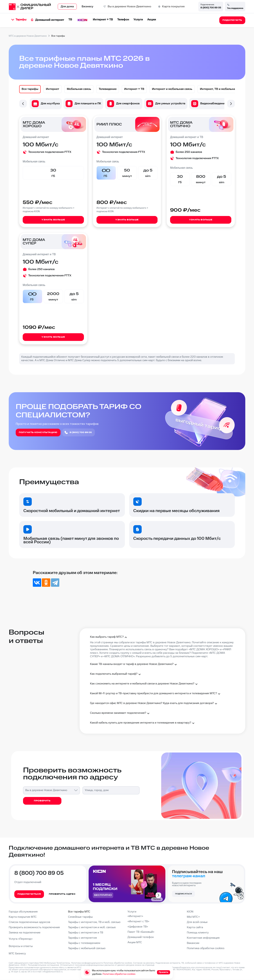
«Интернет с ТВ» (138, 921)
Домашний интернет (47, 20)
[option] (30, 89)
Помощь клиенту (198, 933)
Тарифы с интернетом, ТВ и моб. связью (94, 922)
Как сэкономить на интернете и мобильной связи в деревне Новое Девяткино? (144, 684)
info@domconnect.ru (53, 972)
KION (190, 912)
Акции (152, 20)
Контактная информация (203, 938)
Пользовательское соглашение (44, 965)
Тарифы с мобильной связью (87, 948)
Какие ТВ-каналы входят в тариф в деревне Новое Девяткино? (134, 665)
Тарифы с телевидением (84, 943)
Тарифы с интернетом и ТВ (86, 933)
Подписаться (183, 894)
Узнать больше (53, 220)
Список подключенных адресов (29, 922)
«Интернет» (135, 916)
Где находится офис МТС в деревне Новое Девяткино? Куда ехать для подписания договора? (154, 704)
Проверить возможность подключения (34, 927)
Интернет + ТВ (103, 20)
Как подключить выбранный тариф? (116, 674)
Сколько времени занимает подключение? (120, 713)
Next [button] (231, 104)
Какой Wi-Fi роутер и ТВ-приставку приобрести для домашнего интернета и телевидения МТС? (156, 694)
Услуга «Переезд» (21, 939)
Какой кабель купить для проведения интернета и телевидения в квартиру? (143, 723)
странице (150, 965)
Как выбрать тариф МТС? (109, 637)
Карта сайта (195, 927)
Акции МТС (135, 942)
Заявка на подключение (25, 933)
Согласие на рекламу (144, 963)
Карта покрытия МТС (23, 917)
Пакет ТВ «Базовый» (141, 932)
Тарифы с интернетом (82, 938)
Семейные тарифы (80, 917)
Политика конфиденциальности (87, 963)
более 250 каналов (189, 152)
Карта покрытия (173, 7)
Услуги (138, 20)
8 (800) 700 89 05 (211, 8)
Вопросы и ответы (21, 946)
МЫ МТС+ (193, 917)
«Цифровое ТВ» (138, 927)
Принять (164, 972)
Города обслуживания (23, 912)
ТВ (70, 20)
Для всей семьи (197, 922)
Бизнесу (87, 7)
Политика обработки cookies (206, 948)
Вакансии (193, 943)
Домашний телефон (141, 937)
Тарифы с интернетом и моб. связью (92, 927)
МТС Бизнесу (17, 954)
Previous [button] (23, 104)
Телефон (123, 20)
